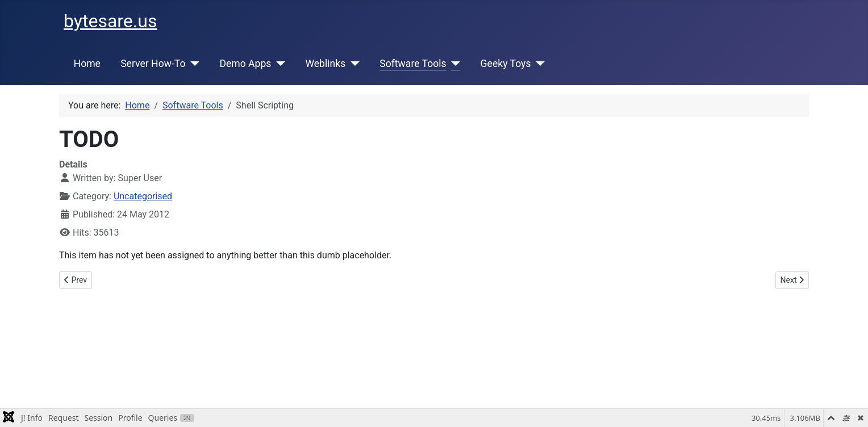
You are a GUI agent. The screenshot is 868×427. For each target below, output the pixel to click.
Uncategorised (143, 196)
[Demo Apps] (278, 64)
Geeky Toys (506, 64)
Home (87, 64)
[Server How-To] (192, 64)
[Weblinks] (352, 64)
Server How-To (153, 64)
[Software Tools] (454, 64)
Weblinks (325, 64)
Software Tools (413, 64)
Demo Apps (245, 64)
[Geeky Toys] (538, 64)
